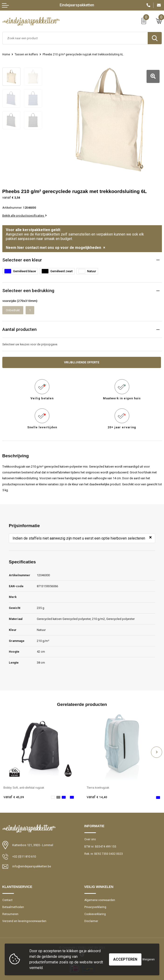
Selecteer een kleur (22, 259)
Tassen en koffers (26, 54)
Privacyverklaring (95, 907)
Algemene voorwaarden (100, 900)
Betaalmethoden (13, 907)
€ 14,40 (97, 797)
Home (6, 54)
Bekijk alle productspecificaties (25, 215)
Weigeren (149, 959)
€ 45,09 (14, 797)
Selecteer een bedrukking (28, 290)
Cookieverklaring (95, 914)
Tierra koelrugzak (98, 787)
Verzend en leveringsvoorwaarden (24, 921)
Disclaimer (91, 921)
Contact (7, 900)
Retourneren (10, 914)
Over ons (90, 839)
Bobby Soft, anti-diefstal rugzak (24, 787)
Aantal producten (19, 329)
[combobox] (75, 38)
